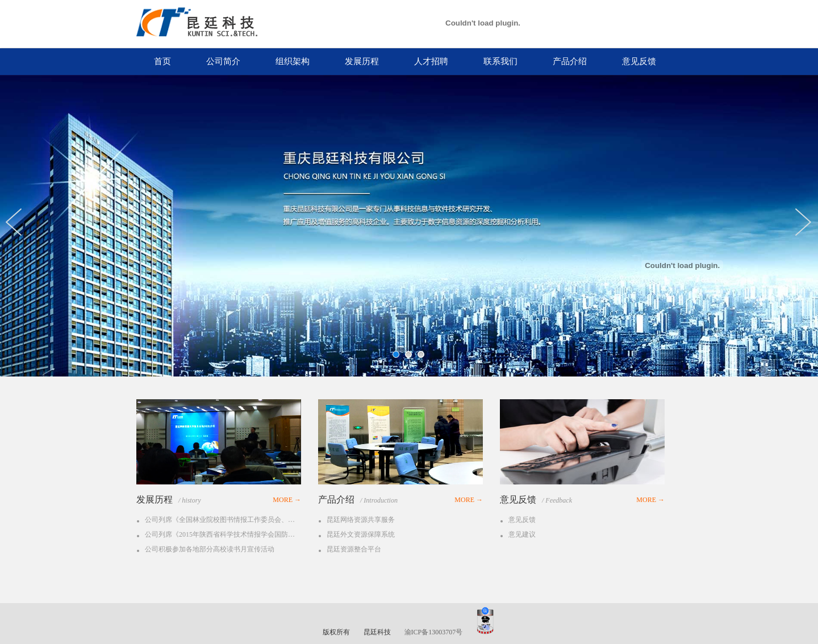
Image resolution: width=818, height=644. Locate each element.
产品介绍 (570, 61)
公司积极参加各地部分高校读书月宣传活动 (210, 549)
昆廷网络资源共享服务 (361, 520)
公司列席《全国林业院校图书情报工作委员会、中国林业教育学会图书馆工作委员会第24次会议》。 (222, 520)
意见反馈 (639, 61)
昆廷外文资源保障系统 (361, 534)
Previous (17, 222)
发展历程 (362, 61)
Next (807, 222)
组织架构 (293, 61)
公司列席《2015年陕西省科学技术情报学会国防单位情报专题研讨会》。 (222, 534)
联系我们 (500, 61)
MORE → (287, 500)
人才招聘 (431, 61)
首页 (162, 61)
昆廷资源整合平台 (354, 549)
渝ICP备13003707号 (434, 632)
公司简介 (223, 61)
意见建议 (522, 534)
